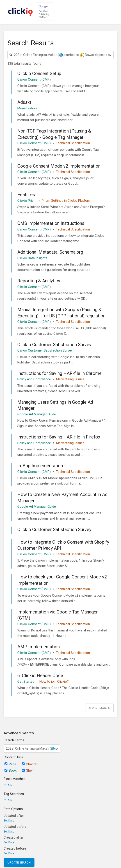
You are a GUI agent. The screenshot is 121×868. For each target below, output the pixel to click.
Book (10, 771)
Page (10, 764)
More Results (99, 708)
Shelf (28, 771)
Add (8, 785)
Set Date (9, 821)
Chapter (30, 764)
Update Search (19, 862)
